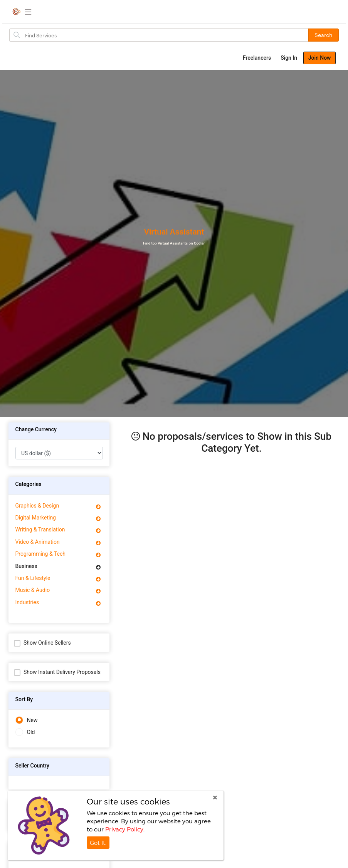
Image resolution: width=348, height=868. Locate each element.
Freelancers (257, 58)
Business (26, 566)
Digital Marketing (36, 518)
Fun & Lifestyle (33, 578)
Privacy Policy (124, 829)
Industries (27, 602)
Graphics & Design (37, 506)
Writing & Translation (40, 530)
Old (25, 732)
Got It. (98, 843)
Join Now (320, 58)
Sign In (289, 58)
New (27, 720)
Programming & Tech (40, 554)
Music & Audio (33, 590)
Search (324, 35)
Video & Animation (38, 542)
